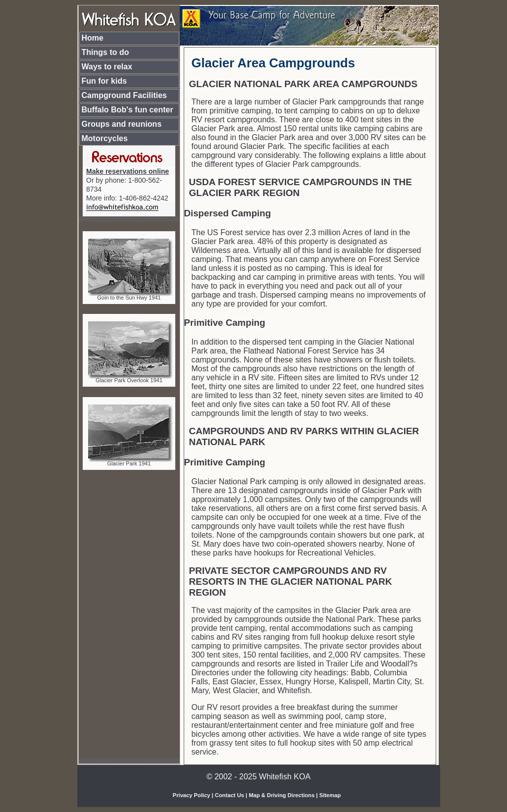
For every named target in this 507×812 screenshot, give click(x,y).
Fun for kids (104, 81)
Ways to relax (107, 67)
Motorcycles (105, 138)
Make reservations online (127, 171)
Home (93, 38)
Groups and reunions (122, 124)
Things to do (105, 52)
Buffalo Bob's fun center (127, 110)
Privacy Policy (192, 795)
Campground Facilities (124, 95)
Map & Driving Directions (281, 795)
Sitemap (330, 795)
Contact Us (229, 795)
